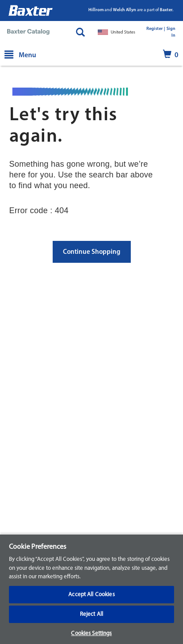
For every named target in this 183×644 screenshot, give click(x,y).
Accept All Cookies (91, 595)
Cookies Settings (91, 633)
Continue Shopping (92, 252)
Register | (156, 29)
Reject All (91, 614)
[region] (91, 589)
